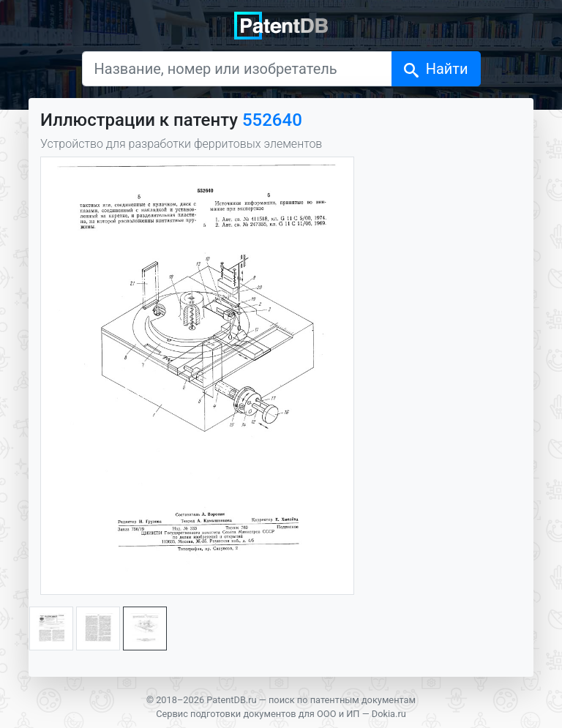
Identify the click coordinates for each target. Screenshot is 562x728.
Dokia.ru (389, 714)
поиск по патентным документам (342, 700)
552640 (272, 120)
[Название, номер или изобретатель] (237, 69)
